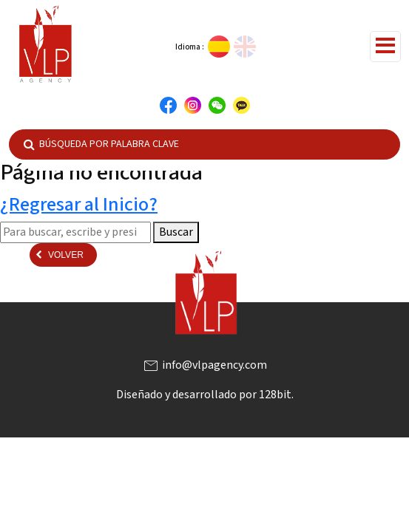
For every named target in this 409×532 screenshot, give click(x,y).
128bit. (276, 395)
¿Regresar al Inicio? (79, 204)
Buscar (176, 232)
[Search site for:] (75, 232)
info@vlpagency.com (204, 365)
